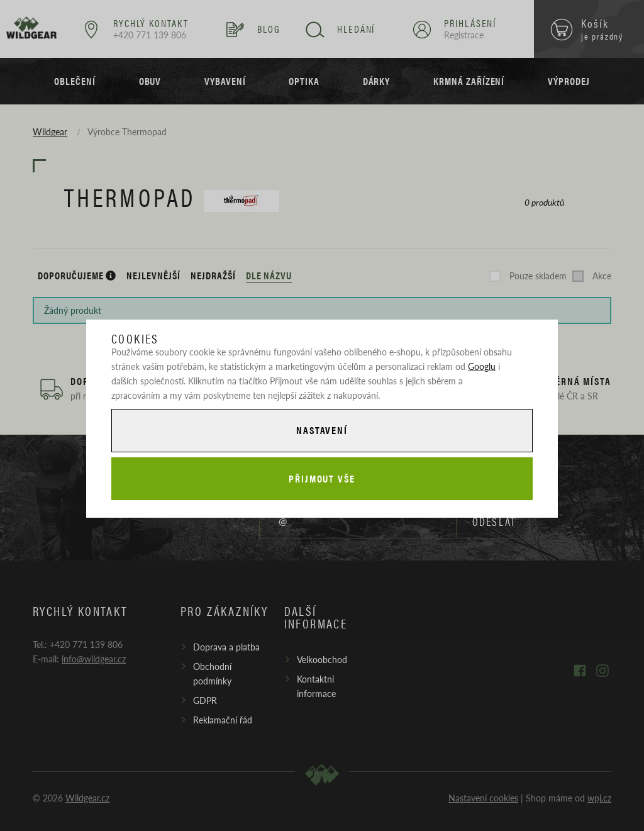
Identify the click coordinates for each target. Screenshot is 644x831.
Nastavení (322, 430)
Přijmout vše (322, 478)
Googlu (482, 366)
